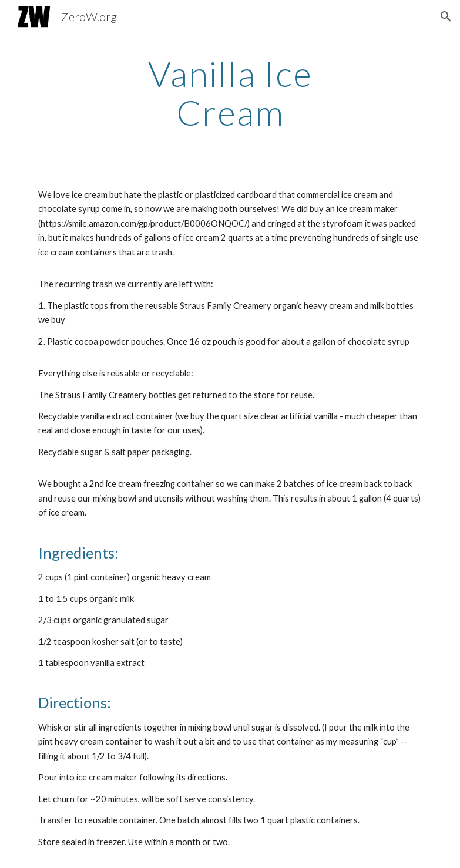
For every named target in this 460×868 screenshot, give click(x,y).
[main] (230, 93)
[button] (446, 16)
